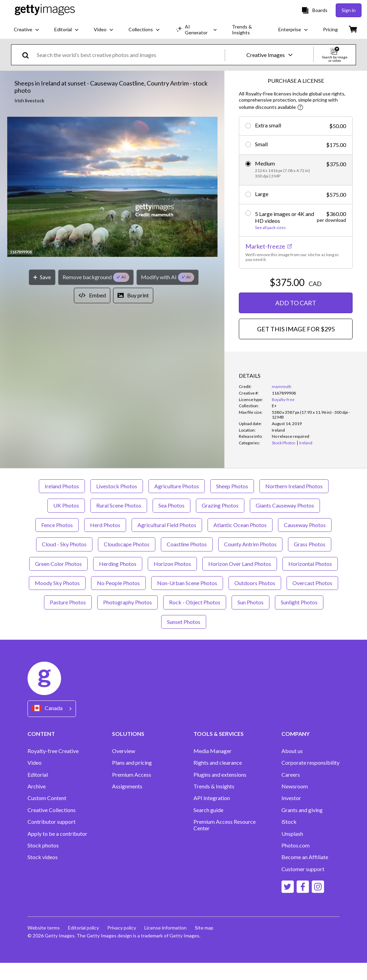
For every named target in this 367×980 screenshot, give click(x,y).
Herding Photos (118, 581)
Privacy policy (122, 945)
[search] (28, 55)
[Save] (42, 277)
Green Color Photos (58, 581)
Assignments (127, 804)
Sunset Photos (184, 639)
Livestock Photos (117, 503)
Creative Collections (52, 827)
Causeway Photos (305, 542)
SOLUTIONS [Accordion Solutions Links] (128, 751)
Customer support (303, 886)
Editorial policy (84, 945)
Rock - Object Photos (195, 619)
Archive (37, 804)
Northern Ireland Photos (294, 503)
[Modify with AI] (168, 277)
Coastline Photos (187, 561)
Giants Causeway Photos (285, 522)
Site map (204, 945)
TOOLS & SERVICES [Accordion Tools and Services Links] (219, 751)
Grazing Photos (220, 522)
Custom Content (47, 815)
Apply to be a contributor (57, 851)
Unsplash (292, 851)
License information (165, 945)
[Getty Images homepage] (45, 10)
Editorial (38, 792)
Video (35, 780)
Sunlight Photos (299, 619)
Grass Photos (310, 561)
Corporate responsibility (310, 780)
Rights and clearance (218, 780)
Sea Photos (171, 522)
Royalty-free (283, 400)
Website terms (44, 945)
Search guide (208, 827)
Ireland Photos (62, 503)
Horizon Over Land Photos (240, 581)
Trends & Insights (214, 804)
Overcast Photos (312, 600)
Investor (291, 815)
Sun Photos (251, 619)
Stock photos (43, 863)
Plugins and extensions (220, 792)
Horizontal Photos (310, 581)
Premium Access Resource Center (225, 842)
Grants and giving (302, 827)
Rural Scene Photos (119, 522)
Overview (124, 768)
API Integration (212, 815)
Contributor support (52, 839)
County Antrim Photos (250, 561)
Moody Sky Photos (57, 600)
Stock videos (43, 874)
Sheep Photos (232, 503)
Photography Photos (127, 619)
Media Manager (213, 768)
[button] (112, 187)
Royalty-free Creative (53, 768)
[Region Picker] (52, 726)
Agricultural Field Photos (167, 542)
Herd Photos (105, 542)
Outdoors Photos (255, 600)
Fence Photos (57, 542)
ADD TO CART (296, 303)
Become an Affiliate (305, 874)
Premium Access (132, 792)
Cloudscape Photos (127, 561)
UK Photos (66, 522)
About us (292, 768)
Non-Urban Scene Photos (187, 600)
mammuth (282, 386)
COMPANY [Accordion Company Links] (296, 751)
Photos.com (296, 863)
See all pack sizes (270, 228)
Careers (291, 792)
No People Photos (118, 600)
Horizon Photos (172, 581)
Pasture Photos (68, 619)
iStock (289, 839)
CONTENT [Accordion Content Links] (41, 751)
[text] (130, 55)
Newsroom (295, 804)
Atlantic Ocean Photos (240, 542)
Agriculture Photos (177, 503)
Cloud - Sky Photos (64, 561)
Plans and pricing (132, 780)
